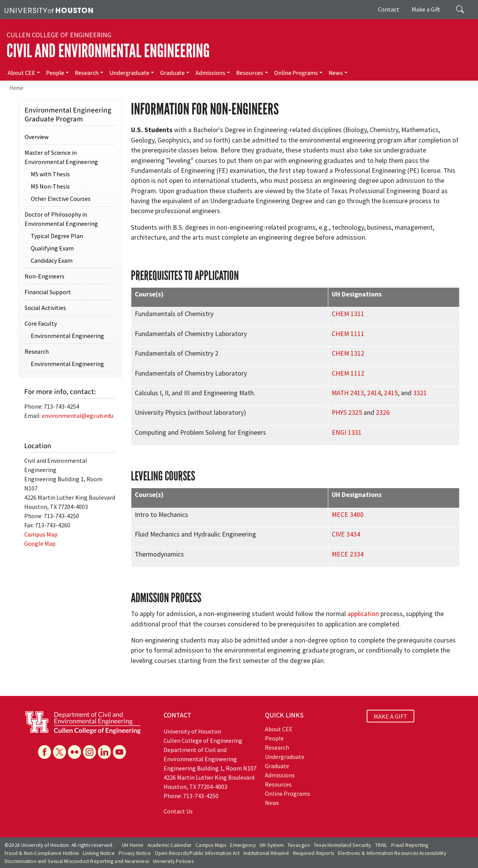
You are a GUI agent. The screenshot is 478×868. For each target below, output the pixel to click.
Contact (389, 9)
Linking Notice (99, 853)
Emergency (243, 845)
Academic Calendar (170, 845)
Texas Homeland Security (342, 845)
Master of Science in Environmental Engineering (61, 157)
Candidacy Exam (52, 260)
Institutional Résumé (266, 853)
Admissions (210, 73)
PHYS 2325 (347, 412)
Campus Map (41, 534)
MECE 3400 (348, 515)
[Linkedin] (104, 752)
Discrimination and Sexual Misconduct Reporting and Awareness (77, 861)
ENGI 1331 (347, 432)
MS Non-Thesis (50, 186)
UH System (272, 845)
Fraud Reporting (410, 845)
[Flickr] (74, 752)
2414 (374, 393)
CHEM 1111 (348, 334)
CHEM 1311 (348, 314)
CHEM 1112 (348, 373)
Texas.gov (299, 845)
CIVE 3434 (346, 534)
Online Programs (296, 73)
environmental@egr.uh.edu (78, 416)
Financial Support (48, 292)
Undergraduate (129, 73)
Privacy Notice (135, 853)
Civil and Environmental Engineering (108, 51)
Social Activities (45, 308)
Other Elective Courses (61, 199)
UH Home (133, 845)
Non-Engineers (45, 276)
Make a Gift (426, 9)
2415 (391, 393)
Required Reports (313, 853)
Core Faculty (41, 323)
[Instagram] (89, 752)
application (363, 614)
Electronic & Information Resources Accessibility (392, 853)
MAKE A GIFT (390, 716)
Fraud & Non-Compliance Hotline (42, 853)
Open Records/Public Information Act (197, 853)
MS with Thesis (50, 174)
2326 (383, 412)
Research (87, 73)
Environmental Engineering (67, 336)
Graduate (172, 73)
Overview (36, 137)
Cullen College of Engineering (59, 35)
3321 (420, 393)
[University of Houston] (49, 10)
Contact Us (178, 811)
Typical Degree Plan (57, 236)
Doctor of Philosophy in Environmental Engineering (61, 219)
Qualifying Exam (52, 248)
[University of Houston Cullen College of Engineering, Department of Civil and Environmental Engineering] (83, 722)
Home (16, 88)
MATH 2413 (348, 393)
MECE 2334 (348, 554)
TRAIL (381, 845)
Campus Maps (211, 845)
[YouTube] (119, 752)
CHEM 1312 (348, 353)
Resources (250, 73)
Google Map (40, 543)
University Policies (173, 861)
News (336, 73)
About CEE (22, 73)
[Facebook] (45, 752)
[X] (60, 752)
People (55, 73)
